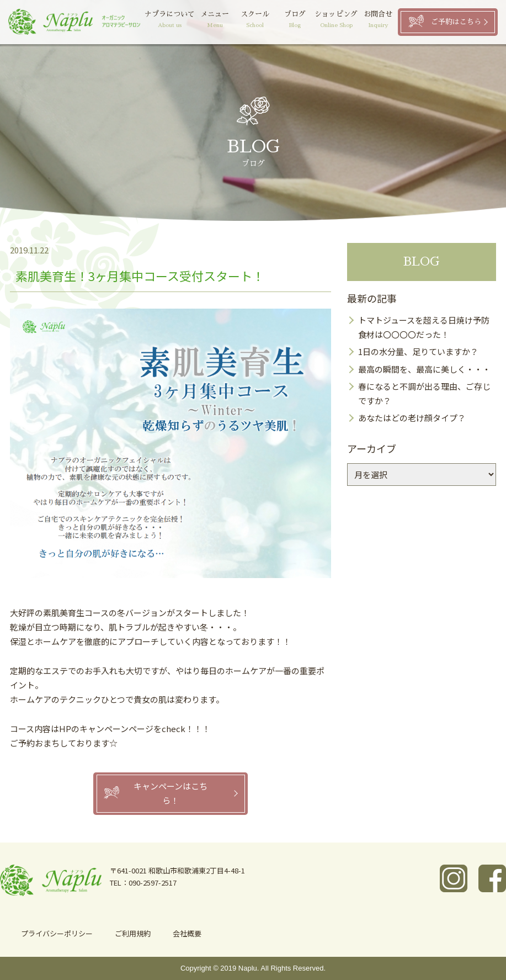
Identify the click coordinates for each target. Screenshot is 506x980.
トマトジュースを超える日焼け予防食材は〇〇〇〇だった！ (424, 327)
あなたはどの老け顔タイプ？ (412, 418)
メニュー (221, 20)
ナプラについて (177, 20)
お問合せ (379, 20)
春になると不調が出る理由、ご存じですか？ (424, 393)
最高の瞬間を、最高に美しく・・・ (424, 369)
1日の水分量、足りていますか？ (418, 351)
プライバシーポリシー (57, 933)
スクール (259, 20)
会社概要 (187, 933)
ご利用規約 (133, 933)
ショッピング (338, 20)
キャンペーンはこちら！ (171, 793)
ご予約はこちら (456, 22)
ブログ (298, 20)
